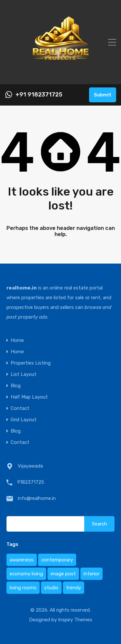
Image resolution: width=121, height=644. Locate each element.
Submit (103, 95)
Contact (20, 408)
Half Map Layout (29, 397)
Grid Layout (24, 420)
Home (17, 340)
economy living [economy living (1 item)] (26, 574)
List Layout (24, 374)
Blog (16, 386)
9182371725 (31, 482)
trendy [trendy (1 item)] (74, 588)
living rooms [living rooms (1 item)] (23, 588)
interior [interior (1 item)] (91, 574)
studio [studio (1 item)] (51, 588)
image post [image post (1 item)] (63, 574)
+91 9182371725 (39, 95)
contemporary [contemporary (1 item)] (57, 560)
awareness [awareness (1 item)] (22, 560)
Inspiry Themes (75, 620)
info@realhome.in (37, 498)
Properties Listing (31, 363)
